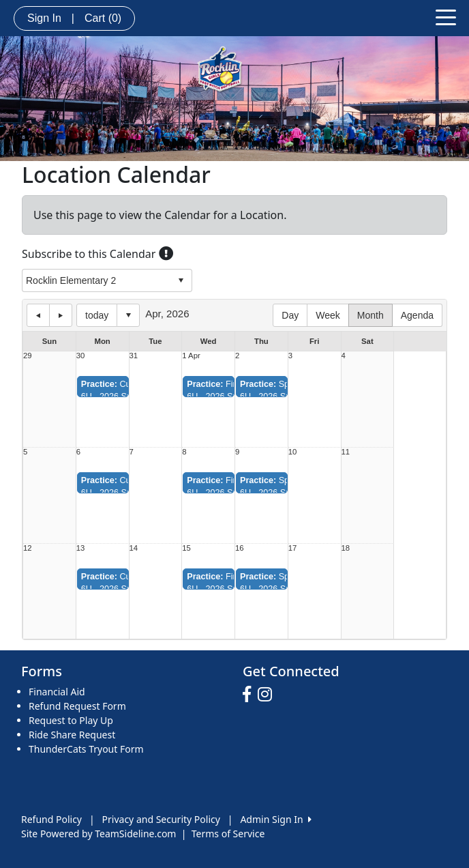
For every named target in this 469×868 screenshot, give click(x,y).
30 (81, 356)
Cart (103, 18)
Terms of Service (228, 834)
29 (28, 356)
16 (240, 548)
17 (293, 548)
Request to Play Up (71, 720)
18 (346, 548)
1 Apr (191, 356)
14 (134, 548)
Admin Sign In (275, 819)
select (181, 280)
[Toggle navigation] (446, 16)
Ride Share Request (72, 735)
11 (346, 452)
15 (186, 548)
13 (81, 548)
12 (28, 548)
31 (134, 356)
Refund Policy (51, 819)
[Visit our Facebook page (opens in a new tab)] (250, 695)
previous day (38, 315)
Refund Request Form (77, 706)
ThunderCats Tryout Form (86, 749)
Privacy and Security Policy (161, 819)
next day (61, 315)
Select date (128, 315)
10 (293, 452)
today (97, 315)
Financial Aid (57, 692)
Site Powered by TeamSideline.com (99, 834)
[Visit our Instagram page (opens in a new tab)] (268, 695)
